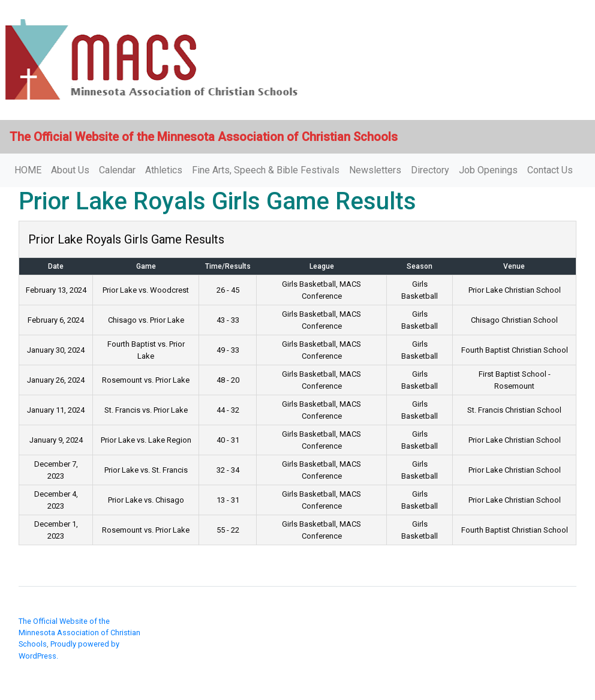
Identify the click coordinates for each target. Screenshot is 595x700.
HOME (28, 170)
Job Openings (488, 170)
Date (56, 266)
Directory (430, 170)
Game (146, 266)
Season (420, 266)
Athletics (164, 170)
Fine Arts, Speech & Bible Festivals (266, 170)
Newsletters (375, 170)
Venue (514, 266)
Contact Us (550, 170)
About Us (70, 170)
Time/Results (228, 266)
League (322, 266)
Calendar (117, 170)
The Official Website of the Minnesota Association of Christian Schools (79, 633)
